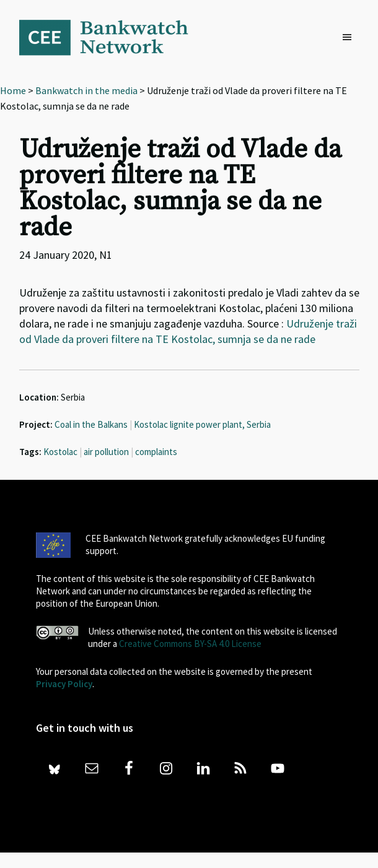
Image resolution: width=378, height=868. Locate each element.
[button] (350, 38)
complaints (156, 452)
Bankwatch (112, 37)
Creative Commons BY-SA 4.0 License (190, 644)
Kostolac (60, 452)
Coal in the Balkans (91, 424)
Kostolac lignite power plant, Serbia (202, 424)
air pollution (106, 452)
